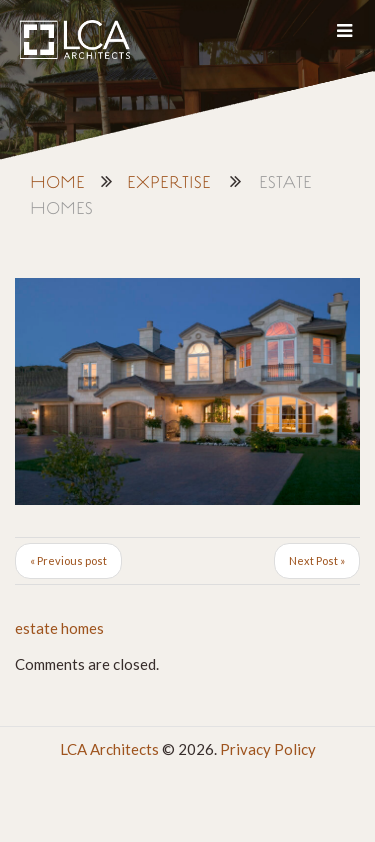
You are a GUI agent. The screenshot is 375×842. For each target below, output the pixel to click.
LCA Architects (109, 749)
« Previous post (68, 560)
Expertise (169, 183)
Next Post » (317, 560)
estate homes (59, 628)
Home (57, 183)
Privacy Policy (268, 749)
